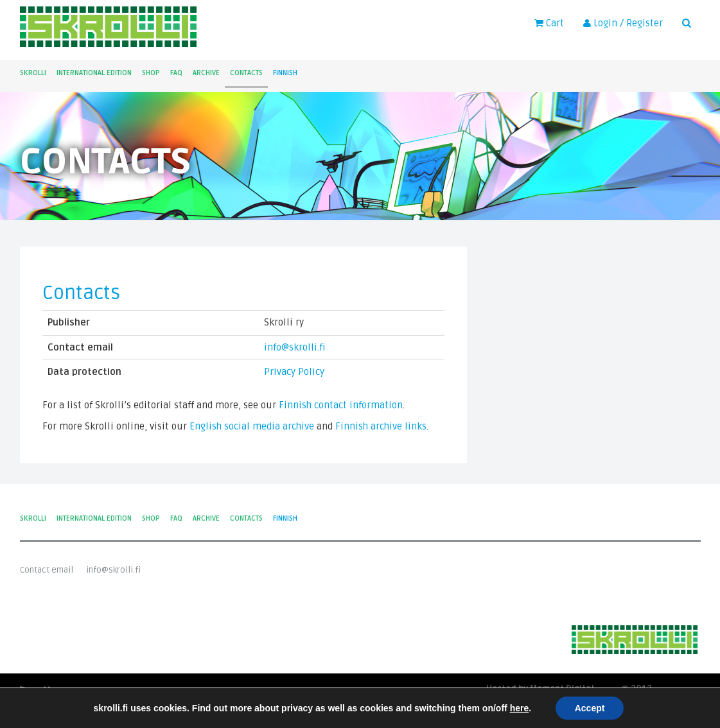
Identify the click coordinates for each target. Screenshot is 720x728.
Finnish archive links (381, 426)
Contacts (246, 73)
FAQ (176, 73)
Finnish (285, 73)
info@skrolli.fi (295, 347)
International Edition (94, 73)
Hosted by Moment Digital (540, 689)
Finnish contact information (341, 405)
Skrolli (33, 73)
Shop (151, 73)
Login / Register (623, 23)
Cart (549, 23)
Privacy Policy (294, 372)
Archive (206, 73)
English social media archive (252, 426)
